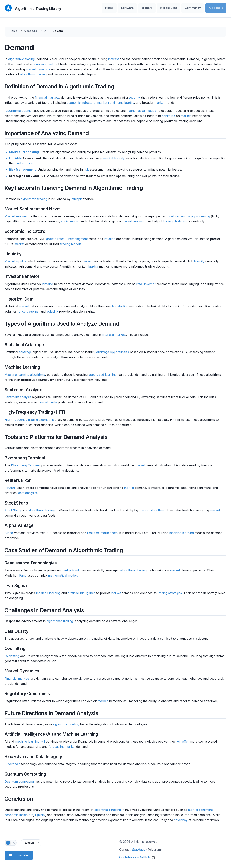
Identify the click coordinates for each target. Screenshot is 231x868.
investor (47, 281)
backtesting (120, 304)
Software (143, 7)
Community (198, 7)
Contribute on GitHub (137, 855)
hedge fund (71, 568)
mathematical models (142, 108)
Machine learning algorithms (25, 372)
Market (10, 259)
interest (113, 57)
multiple (77, 196)
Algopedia (218, 7)
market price (24, 161)
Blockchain (12, 762)
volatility (52, 309)
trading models (71, 242)
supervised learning (102, 372)
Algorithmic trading (18, 108)
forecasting (56, 744)
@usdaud (139, 847)
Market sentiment (17, 214)
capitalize (168, 113)
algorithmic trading (21, 57)
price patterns (28, 309)
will (43, 739)
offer (185, 739)
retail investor (146, 281)
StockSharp (13, 508)
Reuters (10, 485)
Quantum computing (19, 779)
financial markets (47, 95)
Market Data (177, 7)
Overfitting (12, 653)
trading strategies (175, 219)
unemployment (77, 236)
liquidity (129, 100)
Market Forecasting (24, 150)
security (134, 95)
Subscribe (19, 853)
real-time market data (102, 531)
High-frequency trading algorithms (29, 417)
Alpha (9, 531)
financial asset (43, 62)
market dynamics (38, 67)
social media (70, 219)
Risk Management (22, 167)
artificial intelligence (81, 590)
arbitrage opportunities (113, 350)
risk (86, 167)
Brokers (159, 7)
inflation (110, 236)
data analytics (28, 491)
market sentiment (110, 100)
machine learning (181, 531)
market (159, 100)
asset (88, 259)
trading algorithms (152, 508)
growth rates (55, 236)
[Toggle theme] (11, 840)
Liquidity (15, 156)
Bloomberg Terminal (26, 463)
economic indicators (81, 100)
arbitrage (25, 350)
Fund (23, 573)
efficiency (181, 817)
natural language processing (190, 214)
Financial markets (17, 676)
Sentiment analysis (18, 395)
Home (128, 7)
